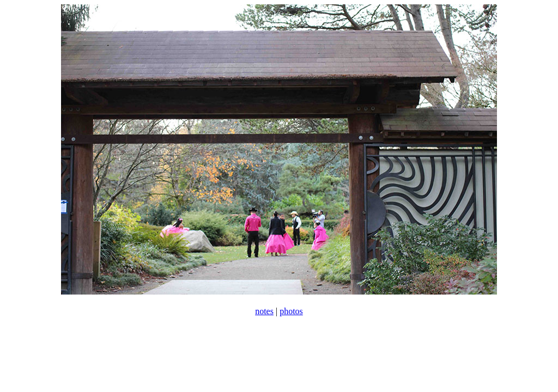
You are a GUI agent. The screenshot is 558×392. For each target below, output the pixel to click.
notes (264, 311)
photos (291, 311)
